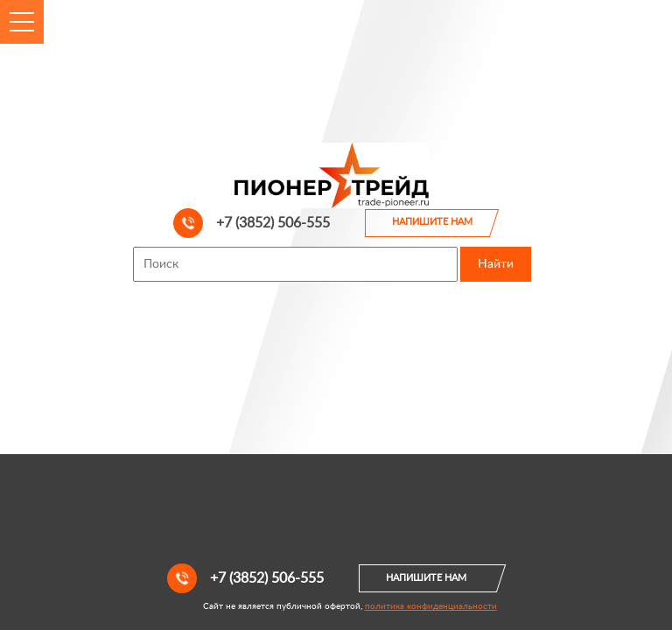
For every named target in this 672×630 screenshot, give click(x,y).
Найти (496, 264)
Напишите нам (432, 222)
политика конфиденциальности (431, 606)
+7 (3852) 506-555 (252, 223)
